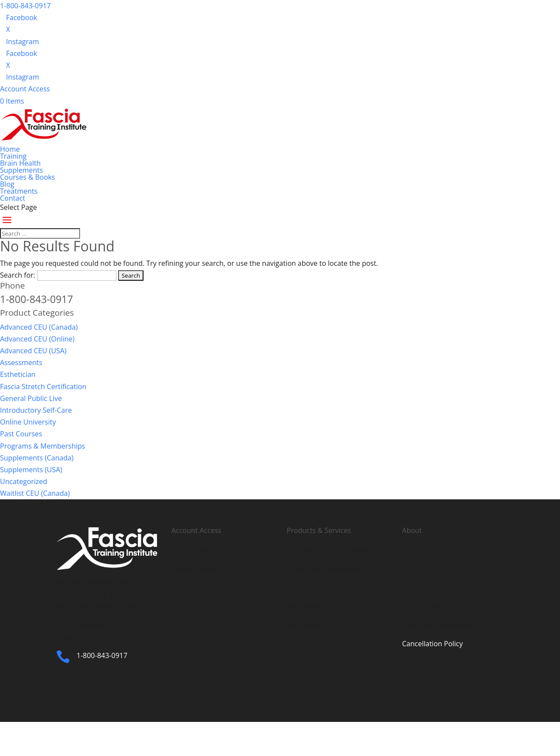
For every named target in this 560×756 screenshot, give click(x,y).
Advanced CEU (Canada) (39, 327)
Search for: (18, 275)
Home (10, 149)
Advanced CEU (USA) (33, 351)
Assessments (21, 362)
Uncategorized (24, 481)
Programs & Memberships (43, 446)
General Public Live (31, 398)
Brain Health (20, 163)
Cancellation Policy (432, 644)
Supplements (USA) (31, 470)
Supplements (21, 170)
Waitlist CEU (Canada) (35, 493)
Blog (7, 184)
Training (13, 156)
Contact (12, 198)
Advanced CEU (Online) (37, 339)
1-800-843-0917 (25, 6)
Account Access (25, 89)
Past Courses (21, 434)
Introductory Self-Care (36, 410)
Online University (28, 422)
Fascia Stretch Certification (43, 387)
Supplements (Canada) (37, 458)
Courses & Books (28, 177)
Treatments (19, 191)
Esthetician (18, 374)
